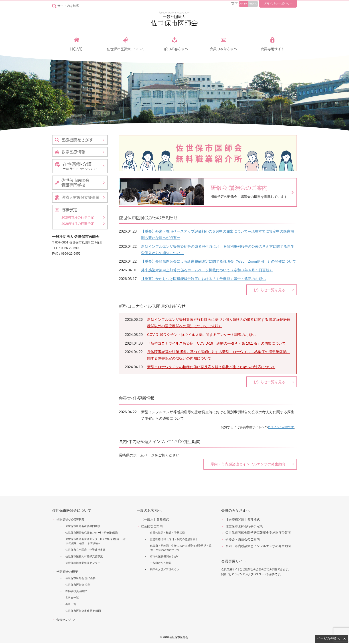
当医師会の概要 (67, 572)
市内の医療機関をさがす (165, 558)
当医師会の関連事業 (70, 520)
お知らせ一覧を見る (269, 289)
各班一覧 (71, 605)
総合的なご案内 (152, 527)
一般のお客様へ (149, 512)
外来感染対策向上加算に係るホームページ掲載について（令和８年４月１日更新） (207, 269)
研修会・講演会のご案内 (243, 540)
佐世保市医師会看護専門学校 (83, 527)
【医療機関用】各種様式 (243, 520)
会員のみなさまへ (235, 512)
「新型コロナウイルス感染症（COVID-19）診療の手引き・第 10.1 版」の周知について (217, 343)
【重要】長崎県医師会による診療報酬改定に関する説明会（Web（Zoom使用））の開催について (219, 260)
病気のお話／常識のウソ (165, 570)
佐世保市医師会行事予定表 (244, 527)
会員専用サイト (234, 562)
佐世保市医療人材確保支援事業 (84, 557)
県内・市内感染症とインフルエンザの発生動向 (248, 465)
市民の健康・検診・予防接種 (167, 534)
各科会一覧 (72, 599)
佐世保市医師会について (72, 512)
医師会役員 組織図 (76, 592)
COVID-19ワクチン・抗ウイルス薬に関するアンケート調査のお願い (202, 334)
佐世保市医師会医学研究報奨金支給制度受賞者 (258, 534)
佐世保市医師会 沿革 (78, 586)
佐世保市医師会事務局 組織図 (83, 612)
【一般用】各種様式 (155, 520)
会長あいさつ (66, 620)
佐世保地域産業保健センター (83, 564)
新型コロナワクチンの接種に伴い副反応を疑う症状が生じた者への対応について (211, 367)
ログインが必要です (280, 427)
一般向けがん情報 (161, 564)
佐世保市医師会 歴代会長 (80, 579)
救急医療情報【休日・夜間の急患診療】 (174, 540)
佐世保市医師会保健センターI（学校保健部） (92, 534)
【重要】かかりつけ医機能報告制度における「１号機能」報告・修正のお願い (203, 278)
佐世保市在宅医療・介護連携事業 (85, 551)
